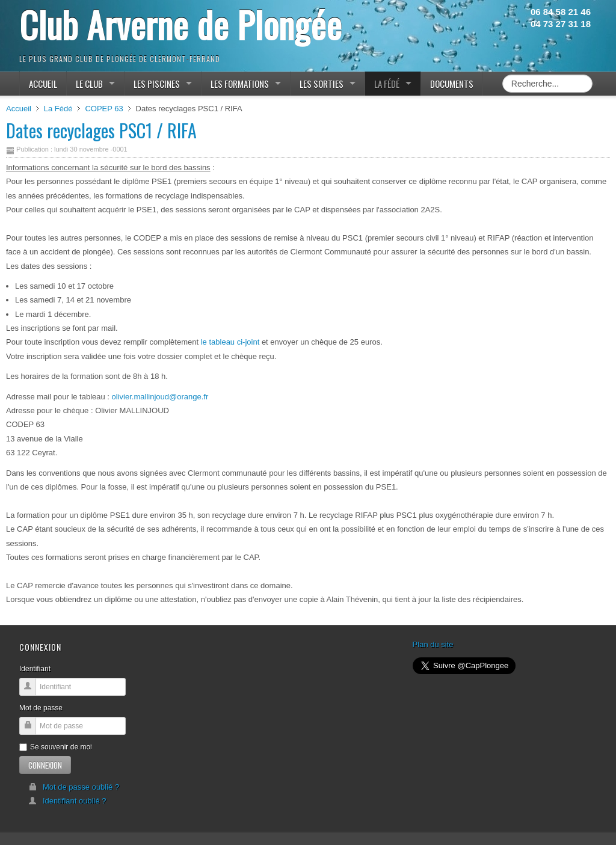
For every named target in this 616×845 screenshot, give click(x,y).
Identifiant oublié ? (67, 801)
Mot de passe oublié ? (74, 787)
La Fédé (58, 109)
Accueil (19, 109)
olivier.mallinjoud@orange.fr (160, 397)
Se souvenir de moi (56, 747)
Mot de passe (41, 708)
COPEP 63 (104, 109)
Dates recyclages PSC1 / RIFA (101, 130)
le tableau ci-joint (229, 342)
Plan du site (433, 644)
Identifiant (35, 669)
